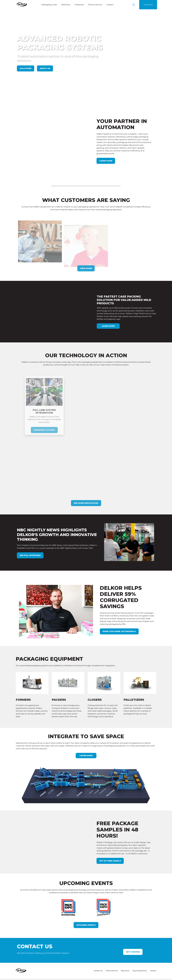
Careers (110, 5)
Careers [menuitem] (153, 954)
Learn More (106, 152)
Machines (66, 5)
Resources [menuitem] (125, 954)
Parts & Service (95, 5)
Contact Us (148, 5)
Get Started (133, 935)
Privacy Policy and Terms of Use (52, 977)
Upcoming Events (86, 908)
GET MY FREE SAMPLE (110, 844)
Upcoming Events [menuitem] (139, 954)
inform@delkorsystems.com (70, 969)
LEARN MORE (86, 738)
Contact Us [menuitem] (97, 954)
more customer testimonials (120, 614)
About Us (45, 68)
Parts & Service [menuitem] (111, 954)
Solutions (26, 68)
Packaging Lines (49, 5)
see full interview (30, 538)
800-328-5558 (64, 966)
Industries (79, 5)
